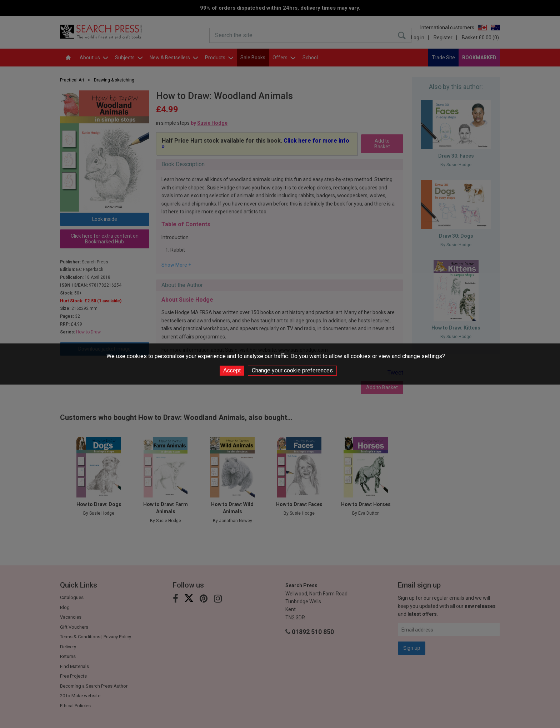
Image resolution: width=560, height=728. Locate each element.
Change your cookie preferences (292, 370)
